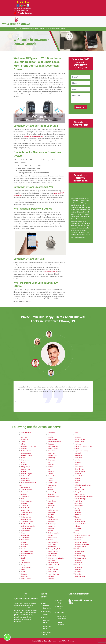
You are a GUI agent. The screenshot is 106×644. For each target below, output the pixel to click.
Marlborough (52, 524)
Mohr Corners (52, 547)
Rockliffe (77, 481)
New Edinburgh (52, 554)
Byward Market (26, 487)
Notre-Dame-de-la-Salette (56, 558)
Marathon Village (53, 519)
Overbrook (51, 576)
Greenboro (51, 437)
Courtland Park (25, 535)
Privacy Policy (59, 602)
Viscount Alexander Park (82, 535)
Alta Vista (24, 437)
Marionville (51, 522)
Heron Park (51, 453)
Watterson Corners (81, 542)
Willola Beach (79, 565)
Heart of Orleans (53, 446)
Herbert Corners (53, 449)
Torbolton (78, 519)
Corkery (23, 533)
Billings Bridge (25, 467)
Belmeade (24, 465)
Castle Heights (26, 508)
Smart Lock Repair (47, 627)
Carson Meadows (26, 501)
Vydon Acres (79, 538)
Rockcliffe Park (79, 476)
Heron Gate (51, 451)
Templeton (78, 512)
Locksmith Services (51, 272)
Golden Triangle (26, 579)
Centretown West (26, 517)
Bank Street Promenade (28, 446)
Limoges (50, 490)
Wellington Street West (82, 544)
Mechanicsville (52, 538)
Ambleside (24, 439)
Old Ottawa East (53, 563)
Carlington (24, 494)
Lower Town (52, 501)
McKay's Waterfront (54, 533)
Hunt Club (51, 465)
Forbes (23, 570)
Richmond (78, 462)
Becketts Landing (26, 455)
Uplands (77, 526)
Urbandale (78, 528)
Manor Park (51, 512)
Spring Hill (78, 508)
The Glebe (78, 515)
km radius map (81, 147)
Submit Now (81, 107)
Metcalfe (50, 540)
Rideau (77, 465)
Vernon (77, 533)
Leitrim (50, 487)
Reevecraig (78, 455)
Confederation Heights (28, 526)
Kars (49, 469)
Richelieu (77, 460)
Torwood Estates (80, 522)
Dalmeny (24, 542)
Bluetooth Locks (60, 608)
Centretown (24, 515)
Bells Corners (25, 460)
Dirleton (23, 547)
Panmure (77, 435)
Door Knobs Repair (47, 633)
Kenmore (50, 474)
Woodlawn (78, 570)
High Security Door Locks (47, 606)
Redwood (78, 453)
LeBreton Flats (52, 483)
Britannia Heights (26, 474)
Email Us (76, 601)
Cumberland (25, 540)
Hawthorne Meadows (55, 442)
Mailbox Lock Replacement (61, 618)
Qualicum (78, 444)
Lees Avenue (52, 485)
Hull (49, 462)
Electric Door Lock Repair (47, 620)
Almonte (23, 435)
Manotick (51, 515)
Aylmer (23, 444)
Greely (50, 435)
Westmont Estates (81, 558)
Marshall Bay (52, 526)
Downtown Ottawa (27, 551)
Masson (50, 531)
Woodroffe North (80, 576)
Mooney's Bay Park (54, 549)
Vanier (77, 531)
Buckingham (25, 478)
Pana (76, 433)
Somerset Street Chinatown (83, 497)
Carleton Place (25, 492)
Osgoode (50, 567)
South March (79, 503)
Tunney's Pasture (80, 524)
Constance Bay (26, 528)
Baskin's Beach (26, 451)
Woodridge (78, 574)
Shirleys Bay (78, 492)
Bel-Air (23, 458)
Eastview (24, 558)
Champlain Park (26, 519)
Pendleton (78, 437)
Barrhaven (24, 449)
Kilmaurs (50, 478)
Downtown (24, 549)
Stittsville (77, 510)
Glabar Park (25, 576)
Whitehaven (78, 563)
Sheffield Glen (79, 490)
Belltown (24, 462)
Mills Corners (52, 544)
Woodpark (78, 572)
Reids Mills (78, 458)
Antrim (23, 442)
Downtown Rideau (27, 554)
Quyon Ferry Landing (81, 451)
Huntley (50, 467)
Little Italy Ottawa (53, 497)
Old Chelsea (52, 560)
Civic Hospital (25, 524)
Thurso (77, 517)
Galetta (23, 572)
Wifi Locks (60, 613)
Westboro (78, 554)
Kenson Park (52, 476)
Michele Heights (53, 542)
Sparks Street (79, 506)
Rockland (77, 478)
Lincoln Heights (53, 492)
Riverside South (80, 471)
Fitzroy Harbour (26, 567)
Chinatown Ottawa (27, 522)
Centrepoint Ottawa (27, 512)
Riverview (78, 474)
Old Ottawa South (53, 565)
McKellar (50, 535)
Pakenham (51, 579)
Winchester (78, 567)
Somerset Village (80, 499)
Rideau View (79, 467)
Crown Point (25, 538)
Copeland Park (25, 531)
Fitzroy (23, 565)
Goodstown (51, 433)
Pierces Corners (80, 439)
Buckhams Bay (26, 476)
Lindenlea (51, 494)
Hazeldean (51, 444)
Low (49, 499)
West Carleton (79, 549)
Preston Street (79, 442)
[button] (37, 342)
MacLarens (51, 506)
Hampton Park (52, 439)
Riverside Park (79, 469)
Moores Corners (53, 551)
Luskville (50, 503)
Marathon (51, 517)
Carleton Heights (26, 490)
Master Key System (47, 613)
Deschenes (24, 544)
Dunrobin (24, 556)
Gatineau (24, 574)
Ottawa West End (53, 574)
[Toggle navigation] (101, 21)
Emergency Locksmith (61, 624)
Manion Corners (53, 510)
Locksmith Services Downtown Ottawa (32, 29)
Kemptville (51, 471)
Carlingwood (25, 497)
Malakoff (50, 508)
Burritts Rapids (26, 481)
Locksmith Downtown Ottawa (52, 641)
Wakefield (78, 540)
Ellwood (23, 560)
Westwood (78, 560)
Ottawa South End (53, 572)
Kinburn (50, 481)
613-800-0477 (21, 10)
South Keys (78, 501)
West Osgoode (79, 551)
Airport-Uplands (26, 433)
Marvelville (51, 528)
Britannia (24, 471)
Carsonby (24, 503)
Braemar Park (25, 469)
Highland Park (52, 455)
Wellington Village (80, 547)
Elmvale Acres (25, 563)
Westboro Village (80, 556)
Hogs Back (51, 460)
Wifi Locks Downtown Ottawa (56, 29)
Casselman (24, 506)
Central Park (25, 510)
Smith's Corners (80, 494)
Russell (77, 483)
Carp (22, 499)
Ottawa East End (53, 570)
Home (15, 29)
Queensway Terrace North (83, 446)
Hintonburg (51, 458)
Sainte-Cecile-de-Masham (83, 485)
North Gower (52, 556)
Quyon (77, 449)
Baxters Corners (26, 453)
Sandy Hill (78, 487)
